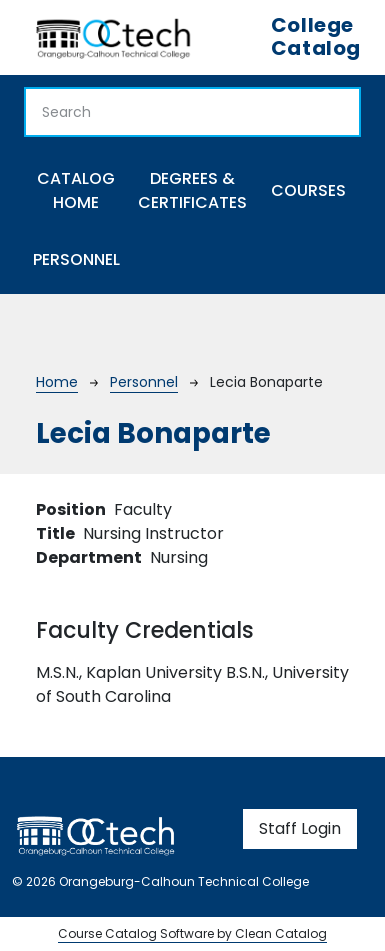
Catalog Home (76, 190)
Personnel (76, 259)
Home (57, 382)
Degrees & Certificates (192, 190)
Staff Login (300, 828)
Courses (308, 190)
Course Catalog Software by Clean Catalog (192, 933)
